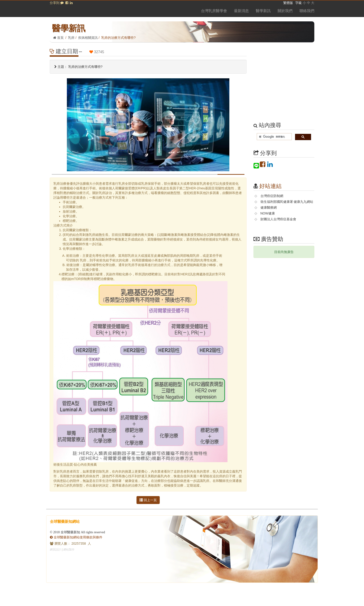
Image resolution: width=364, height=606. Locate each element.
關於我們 (285, 11)
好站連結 (270, 186)
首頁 (58, 38)
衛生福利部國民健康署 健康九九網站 (287, 202)
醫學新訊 (263, 11)
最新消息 (241, 11)
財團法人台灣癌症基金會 (278, 219)
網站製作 (69, 550)
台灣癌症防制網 (272, 196)
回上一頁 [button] (148, 500)
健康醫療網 (269, 207)
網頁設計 (55, 550)
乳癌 (71, 38)
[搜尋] (274, 137)
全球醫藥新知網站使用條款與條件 (76, 537)
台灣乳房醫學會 (214, 11)
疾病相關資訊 (88, 38)
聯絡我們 (307, 11)
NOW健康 (268, 213)
